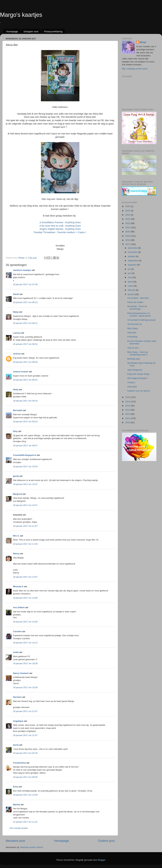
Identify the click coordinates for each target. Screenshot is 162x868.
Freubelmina (19, 763)
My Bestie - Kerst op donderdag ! (137, 308)
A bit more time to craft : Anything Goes (60, 226)
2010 (128, 422)
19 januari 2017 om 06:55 (25, 777)
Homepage (12, 31)
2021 (128, 227)
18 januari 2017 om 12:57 (25, 577)
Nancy (16, 554)
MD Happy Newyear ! (138, 378)
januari (131, 294)
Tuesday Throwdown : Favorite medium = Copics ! (60, 232)
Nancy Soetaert (21, 673)
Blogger (102, 860)
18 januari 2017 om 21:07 (25, 711)
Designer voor (31, 31)
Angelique (18, 721)
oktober (132, 256)
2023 (128, 219)
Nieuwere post (15, 841)
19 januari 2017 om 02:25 (25, 753)
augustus (133, 265)
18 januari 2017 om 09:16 (25, 401)
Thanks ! (132, 382)
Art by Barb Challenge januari (141, 320)
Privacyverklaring (53, 31)
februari (132, 290)
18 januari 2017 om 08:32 (25, 344)
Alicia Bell (132, 387)
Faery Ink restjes (135, 302)
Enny (16, 787)
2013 (128, 410)
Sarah (16, 294)
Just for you (133, 348)
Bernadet (18, 410)
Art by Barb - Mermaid (138, 298)
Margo (143, 42)
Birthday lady (134, 359)
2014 (128, 406)
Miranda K (18, 586)
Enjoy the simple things (139, 374)
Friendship (132, 337)
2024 (128, 215)
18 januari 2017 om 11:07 (25, 526)
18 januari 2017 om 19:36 (25, 687)
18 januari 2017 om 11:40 (25, 544)
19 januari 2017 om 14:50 (25, 795)
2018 (128, 240)
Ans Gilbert (19, 607)
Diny (15, 431)
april (130, 282)
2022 (128, 223)
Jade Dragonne (135, 370)
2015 (128, 402)
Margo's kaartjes (21, 15)
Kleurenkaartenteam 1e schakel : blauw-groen (139, 314)
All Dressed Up (135, 324)
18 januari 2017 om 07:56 (25, 284)
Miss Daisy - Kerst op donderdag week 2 (138, 353)
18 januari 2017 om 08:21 (25, 323)
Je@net (17, 354)
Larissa (17, 333)
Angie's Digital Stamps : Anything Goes (60, 229)
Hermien (17, 697)
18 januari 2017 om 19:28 (25, 663)
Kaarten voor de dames (139, 391)
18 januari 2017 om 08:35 (25, 362)
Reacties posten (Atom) (32, 847)
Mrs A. (16, 536)
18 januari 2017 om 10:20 (25, 466)
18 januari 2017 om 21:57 (25, 735)
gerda (16, 476)
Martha (17, 805)
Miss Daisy (133, 328)
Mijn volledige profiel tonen (135, 69)
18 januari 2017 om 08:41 (25, 380)
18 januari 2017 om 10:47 (25, 505)
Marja (16, 312)
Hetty (16, 390)
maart (131, 286)
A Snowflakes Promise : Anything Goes (60, 222)
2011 (128, 418)
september (133, 261)
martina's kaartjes (22, 270)
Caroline (17, 631)
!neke (16, 652)
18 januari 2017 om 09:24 (25, 422)
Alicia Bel (132, 333)
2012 (128, 414)
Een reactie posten (19, 828)
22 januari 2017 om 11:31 (25, 822)
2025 (128, 211)
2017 (128, 244)
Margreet (18, 494)
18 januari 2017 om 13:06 (25, 598)
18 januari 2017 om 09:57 (25, 446)
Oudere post (106, 841)
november (133, 252)
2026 (128, 206)
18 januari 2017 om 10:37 (25, 484)
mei (130, 277)
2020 (128, 232)
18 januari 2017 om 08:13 (25, 302)
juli (129, 269)
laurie (16, 745)
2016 (128, 397)
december (133, 248)
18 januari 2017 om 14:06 (25, 622)
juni (130, 273)
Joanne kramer (21, 372)
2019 (128, 236)
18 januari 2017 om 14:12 (25, 643)
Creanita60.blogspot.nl (25, 455)
